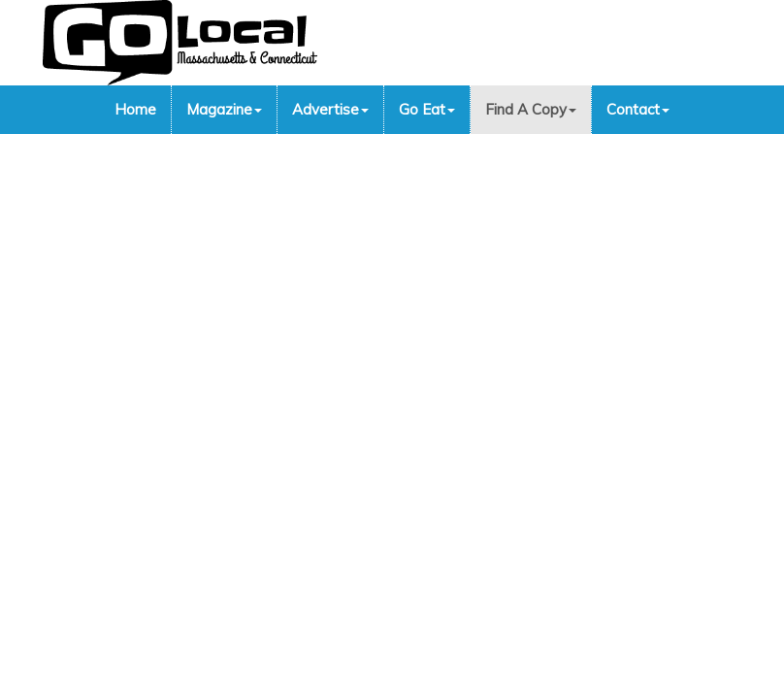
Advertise (330, 109)
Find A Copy (531, 109)
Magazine (224, 109)
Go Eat (427, 109)
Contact (638, 109)
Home (135, 109)
